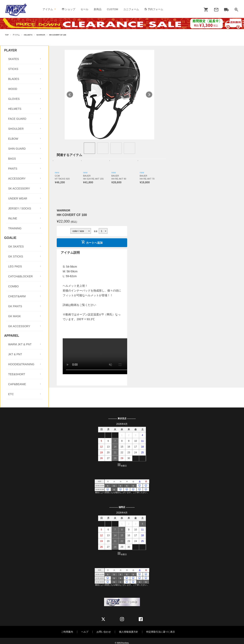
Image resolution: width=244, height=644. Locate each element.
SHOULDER (16, 129)
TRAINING (15, 228)
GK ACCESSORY (19, 326)
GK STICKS (16, 256)
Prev (70, 95)
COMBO (13, 286)
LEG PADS (15, 266)
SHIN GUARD (17, 149)
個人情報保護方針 (129, 632)
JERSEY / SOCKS (20, 208)
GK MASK (15, 316)
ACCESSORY (17, 179)
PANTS (13, 169)
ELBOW (13, 139)
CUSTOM (112, 9)
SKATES (14, 59)
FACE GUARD (17, 119)
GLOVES (14, 99)
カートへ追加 (92, 242)
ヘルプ (85, 632)
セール (84, 9)
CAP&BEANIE (17, 384)
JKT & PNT (15, 354)
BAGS (12, 159)
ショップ (69, 9)
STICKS (13, 69)
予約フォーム (154, 9)
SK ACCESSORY (19, 188)
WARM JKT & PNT (20, 344)
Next (149, 95)
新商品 (98, 9)
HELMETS (28, 35)
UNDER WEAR (18, 198)
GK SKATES (16, 246)
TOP (7, 35)
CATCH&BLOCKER (20, 276)
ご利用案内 (67, 632)
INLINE (13, 218)
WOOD (13, 89)
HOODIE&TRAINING (21, 364)
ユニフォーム (131, 9)
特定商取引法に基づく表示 (161, 632)
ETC (11, 394)
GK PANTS (15, 306)
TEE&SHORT (17, 374)
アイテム (49, 9)
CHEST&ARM (17, 296)
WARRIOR (41, 35)
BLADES (14, 79)
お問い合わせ (104, 632)
